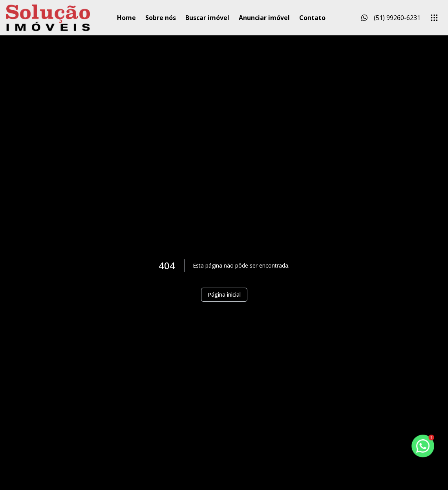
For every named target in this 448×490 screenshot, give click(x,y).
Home (126, 18)
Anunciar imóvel (264, 18)
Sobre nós (161, 18)
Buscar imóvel (207, 18)
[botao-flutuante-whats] (423, 446)
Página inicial (224, 295)
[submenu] (434, 18)
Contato (312, 18)
